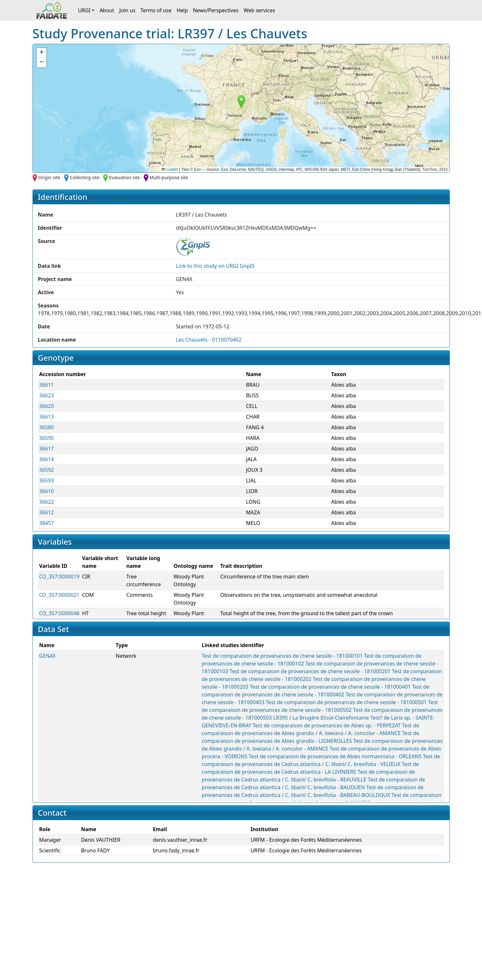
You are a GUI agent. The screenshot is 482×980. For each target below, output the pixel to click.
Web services (260, 10)
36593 (47, 480)
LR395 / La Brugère (296, 718)
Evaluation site (125, 177)
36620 (47, 406)
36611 (47, 385)
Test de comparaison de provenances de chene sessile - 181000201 (310, 671)
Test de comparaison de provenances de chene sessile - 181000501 (346, 702)
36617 (47, 449)
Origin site (49, 177)
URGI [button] (84, 10)
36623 (47, 395)
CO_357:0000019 (59, 577)
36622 (47, 502)
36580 (47, 427)
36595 (47, 438)
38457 (47, 523)
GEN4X (47, 656)
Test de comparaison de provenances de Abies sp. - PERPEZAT (327, 725)
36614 (47, 459)
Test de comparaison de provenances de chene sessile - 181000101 (282, 656)
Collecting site (85, 177)
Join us (128, 10)
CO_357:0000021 (59, 595)
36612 (47, 512)
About (107, 10)
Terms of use (156, 10)
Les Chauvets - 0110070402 (209, 340)
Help (182, 10)
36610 (47, 491)
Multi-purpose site (169, 177)
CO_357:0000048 (59, 613)
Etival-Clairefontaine (345, 718)
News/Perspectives (216, 10)
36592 (47, 470)
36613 (47, 417)
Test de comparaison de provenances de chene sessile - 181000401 (330, 687)
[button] (241, 102)
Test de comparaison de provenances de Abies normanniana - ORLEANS (335, 756)
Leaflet (170, 170)
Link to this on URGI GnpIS (215, 266)
